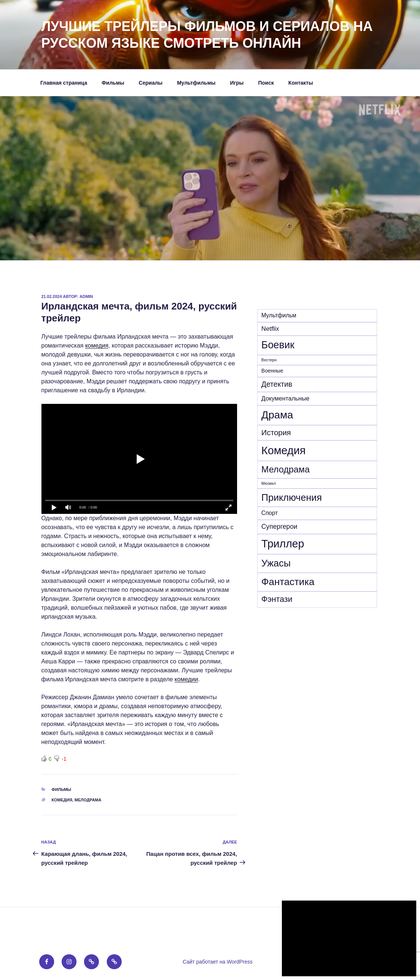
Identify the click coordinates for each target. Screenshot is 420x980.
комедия (97, 345)
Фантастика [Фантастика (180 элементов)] (288, 582)
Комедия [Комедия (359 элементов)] (284, 450)
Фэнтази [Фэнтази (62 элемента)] (277, 599)
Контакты (301, 83)
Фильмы (113, 83)
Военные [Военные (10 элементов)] (272, 371)
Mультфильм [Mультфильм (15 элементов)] (279, 315)
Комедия (62, 800)
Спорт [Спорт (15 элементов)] (270, 513)
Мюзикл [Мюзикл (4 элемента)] (269, 483)
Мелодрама (88, 800)
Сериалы (151, 83)
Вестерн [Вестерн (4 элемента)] (269, 360)
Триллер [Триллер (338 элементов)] (283, 544)
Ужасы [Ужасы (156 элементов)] (276, 563)
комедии (186, 679)
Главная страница (64, 83)
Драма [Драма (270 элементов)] (277, 415)
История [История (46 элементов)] (276, 433)
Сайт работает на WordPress (217, 962)
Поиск (266, 83)
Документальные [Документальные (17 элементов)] (285, 398)
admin (86, 296)
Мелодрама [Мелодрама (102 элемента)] (285, 469)
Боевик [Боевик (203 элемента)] (278, 345)
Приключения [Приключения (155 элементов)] (292, 497)
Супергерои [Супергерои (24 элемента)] (279, 527)
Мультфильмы (196, 83)
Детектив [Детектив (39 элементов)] (277, 384)
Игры (237, 83)
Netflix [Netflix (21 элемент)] (270, 329)
